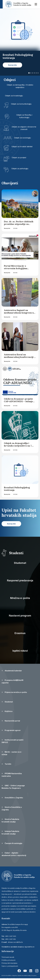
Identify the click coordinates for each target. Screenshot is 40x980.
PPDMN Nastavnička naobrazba (12, 775)
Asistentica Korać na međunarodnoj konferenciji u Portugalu (20, 357)
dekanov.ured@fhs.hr (15, 942)
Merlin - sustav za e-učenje (12, 753)
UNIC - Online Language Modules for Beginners (13, 787)
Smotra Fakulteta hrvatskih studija (10, 820)
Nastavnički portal (11, 721)
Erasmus (20, 633)
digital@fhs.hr (29, 947)
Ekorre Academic (18, 978)
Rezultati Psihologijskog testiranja (17, 489)
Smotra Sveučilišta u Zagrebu (12, 808)
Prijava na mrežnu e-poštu (14, 692)
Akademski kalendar (12, 671)
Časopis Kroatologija (12, 843)
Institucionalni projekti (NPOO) (12, 741)
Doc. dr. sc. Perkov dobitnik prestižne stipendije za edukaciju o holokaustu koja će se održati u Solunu (19, 225)
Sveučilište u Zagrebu (12, 798)
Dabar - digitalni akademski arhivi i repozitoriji (14, 854)
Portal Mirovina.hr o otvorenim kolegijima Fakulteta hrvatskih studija (19, 268)
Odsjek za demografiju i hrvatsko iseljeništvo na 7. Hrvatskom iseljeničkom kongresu (18, 447)
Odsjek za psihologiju (20, 169)
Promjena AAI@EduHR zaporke (12, 681)
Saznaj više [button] (12, 65)
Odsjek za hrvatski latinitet (22, 147)
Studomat (20, 563)
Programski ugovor (11, 730)
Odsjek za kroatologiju (14, 96)
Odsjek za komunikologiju (21, 104)
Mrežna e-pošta (20, 598)
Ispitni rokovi (20, 651)
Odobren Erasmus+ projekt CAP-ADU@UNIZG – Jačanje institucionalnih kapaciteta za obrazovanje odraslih (20, 403)
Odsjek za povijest (19, 158)
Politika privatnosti (8, 960)
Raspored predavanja (20, 580)
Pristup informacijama (9, 963)
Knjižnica (7, 711)
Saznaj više (7, 228)
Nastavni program (20, 616)
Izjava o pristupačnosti (10, 966)
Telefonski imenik (8, 957)
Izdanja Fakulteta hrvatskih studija (10, 833)
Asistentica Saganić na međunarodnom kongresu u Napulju (19, 313)
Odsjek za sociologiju (22, 138)
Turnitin (6, 764)
